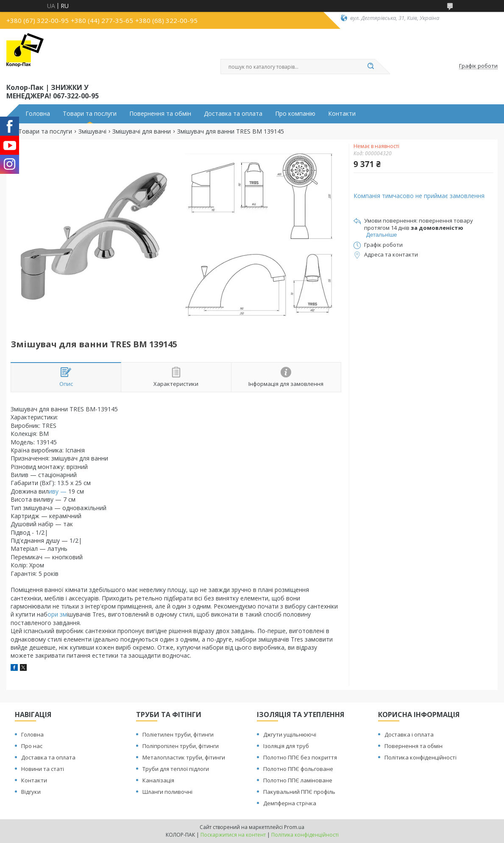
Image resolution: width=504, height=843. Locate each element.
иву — (58, 491)
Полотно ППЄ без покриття (300, 757)
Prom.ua (294, 827)
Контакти (342, 114)
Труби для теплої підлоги (176, 769)
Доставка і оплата (409, 734)
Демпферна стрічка (290, 803)
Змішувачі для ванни (142, 131)
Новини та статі (43, 769)
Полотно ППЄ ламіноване (298, 780)
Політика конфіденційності (420, 757)
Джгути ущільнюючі (290, 734)
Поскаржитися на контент (233, 835)
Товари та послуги (90, 114)
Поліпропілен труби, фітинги (181, 746)
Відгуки (31, 792)
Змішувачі (92, 131)
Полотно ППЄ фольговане (298, 769)
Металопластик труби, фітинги (184, 757)
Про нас (32, 746)
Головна (38, 114)
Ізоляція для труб (286, 746)
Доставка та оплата (233, 114)
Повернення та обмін (160, 114)
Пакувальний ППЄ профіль (299, 792)
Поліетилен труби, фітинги (178, 734)
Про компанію (295, 114)
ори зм (57, 614)
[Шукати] (371, 67)
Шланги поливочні (167, 792)
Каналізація (158, 780)
